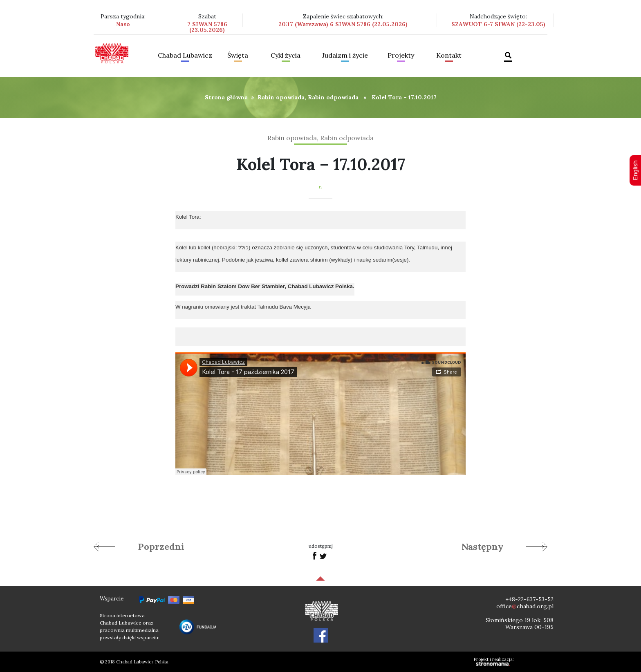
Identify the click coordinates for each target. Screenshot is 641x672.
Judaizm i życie (345, 56)
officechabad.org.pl (525, 606)
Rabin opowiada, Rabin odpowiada (308, 97)
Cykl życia (286, 56)
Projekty (401, 56)
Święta (238, 56)
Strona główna (226, 97)
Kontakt (449, 56)
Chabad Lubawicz (185, 56)
